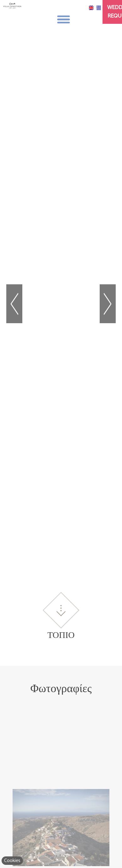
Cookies (12, 861)
